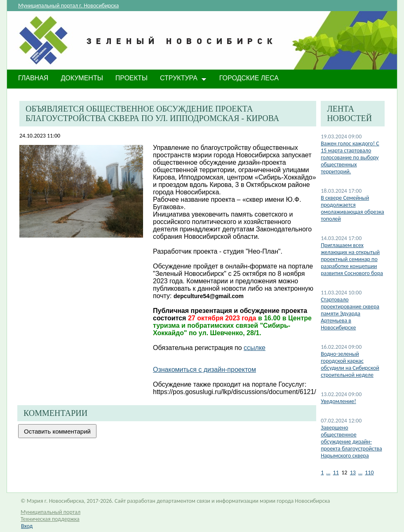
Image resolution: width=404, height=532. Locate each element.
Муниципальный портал (50, 512)
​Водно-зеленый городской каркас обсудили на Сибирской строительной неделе (350, 364)
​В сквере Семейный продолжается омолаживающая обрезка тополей (352, 208)
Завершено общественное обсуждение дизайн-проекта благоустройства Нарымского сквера (351, 442)
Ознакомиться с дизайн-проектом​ (204, 370)
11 (336, 472)
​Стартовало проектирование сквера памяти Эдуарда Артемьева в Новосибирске (350, 314)
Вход (27, 526)
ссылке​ (255, 348)
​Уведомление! (338, 401)
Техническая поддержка (50, 519)
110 (369, 472)
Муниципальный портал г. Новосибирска (68, 6)
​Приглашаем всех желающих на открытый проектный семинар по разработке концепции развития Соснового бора (352, 259)
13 (353, 472)
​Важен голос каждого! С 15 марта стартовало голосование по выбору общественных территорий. (350, 157)
